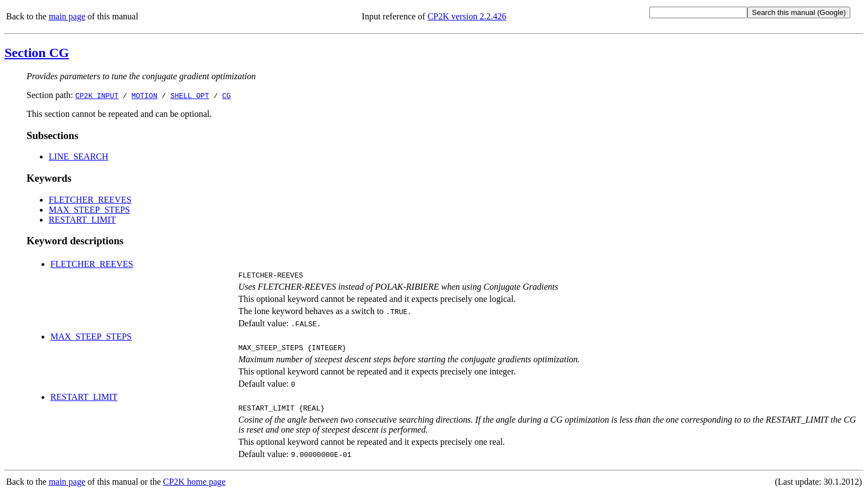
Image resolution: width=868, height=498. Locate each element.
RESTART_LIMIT (82, 220)
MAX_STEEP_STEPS (89, 210)
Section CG (37, 53)
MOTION (144, 95)
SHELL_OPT (190, 95)
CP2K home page (195, 487)
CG (226, 95)
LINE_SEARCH (79, 156)
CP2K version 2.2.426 (467, 16)
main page (67, 16)
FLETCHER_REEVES (90, 200)
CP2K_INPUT (97, 95)
